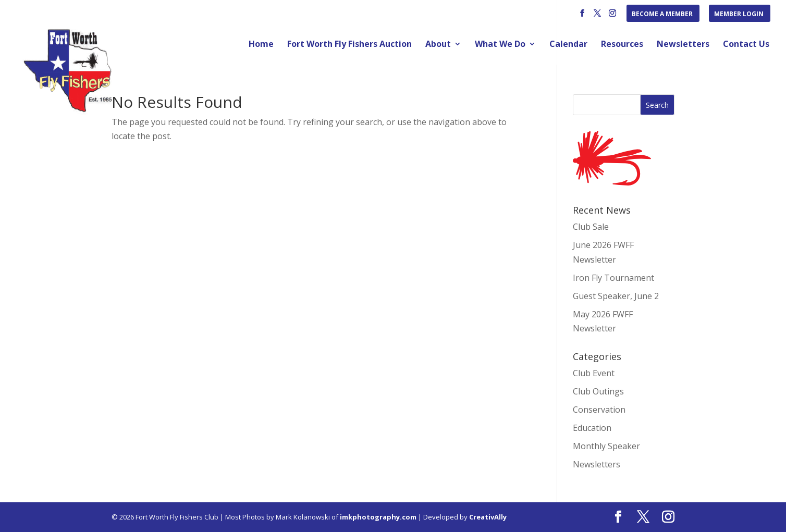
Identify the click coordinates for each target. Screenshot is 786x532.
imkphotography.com (378, 517)
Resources (622, 45)
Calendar (568, 45)
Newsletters (683, 45)
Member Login (739, 15)
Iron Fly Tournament (613, 278)
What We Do (500, 45)
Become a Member (662, 15)
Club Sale (591, 227)
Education (592, 428)
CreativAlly (488, 517)
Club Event (594, 373)
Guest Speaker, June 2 (616, 296)
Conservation (599, 410)
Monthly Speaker (606, 446)
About (438, 45)
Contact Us (746, 45)
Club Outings (598, 391)
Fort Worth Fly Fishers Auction (349, 45)
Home (261, 45)
